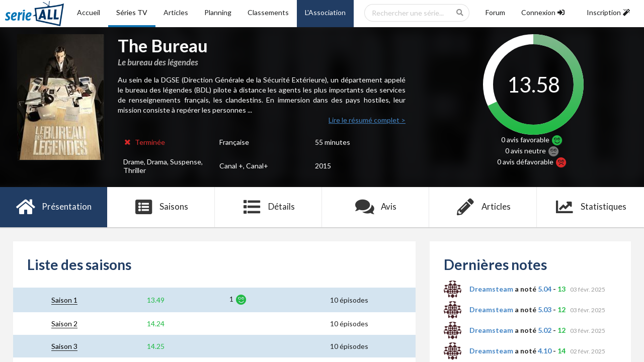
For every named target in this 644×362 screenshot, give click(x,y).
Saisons (161, 207)
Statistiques (590, 207)
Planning (218, 12)
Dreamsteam (491, 289)
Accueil (89, 12)
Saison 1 (64, 300)
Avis (376, 207)
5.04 (545, 289)
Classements (268, 12)
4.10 (545, 351)
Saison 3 (64, 346)
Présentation (54, 207)
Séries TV (132, 12)
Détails (268, 207)
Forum (495, 12)
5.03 (545, 309)
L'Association (325, 12)
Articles (176, 12)
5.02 (545, 330)
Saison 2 (64, 324)
